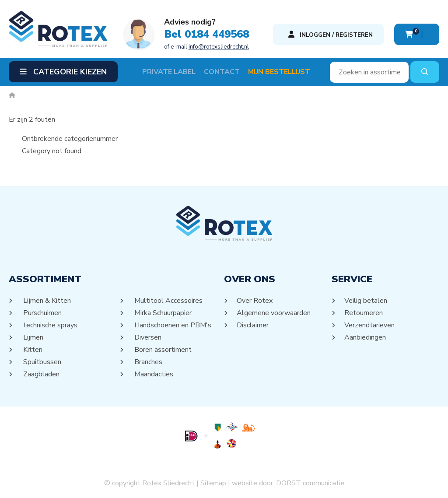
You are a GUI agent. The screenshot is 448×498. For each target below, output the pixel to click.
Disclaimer (253, 325)
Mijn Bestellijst (279, 72)
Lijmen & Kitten (46, 301)
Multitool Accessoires (168, 301)
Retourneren (364, 313)
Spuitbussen (42, 362)
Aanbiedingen (365, 337)
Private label (169, 72)
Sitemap (213, 483)
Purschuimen (42, 313)
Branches (148, 362)
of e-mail (206, 47)
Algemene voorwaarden (274, 313)
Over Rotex (255, 301)
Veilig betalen (366, 301)
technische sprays (50, 325)
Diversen (147, 337)
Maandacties (153, 374)
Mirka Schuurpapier (162, 313)
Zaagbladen (41, 374)
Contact (222, 72)
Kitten (32, 350)
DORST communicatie (310, 483)
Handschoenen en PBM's (172, 325)
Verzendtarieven (370, 325)
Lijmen (33, 337)
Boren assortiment (162, 350)
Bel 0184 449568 (206, 34)
